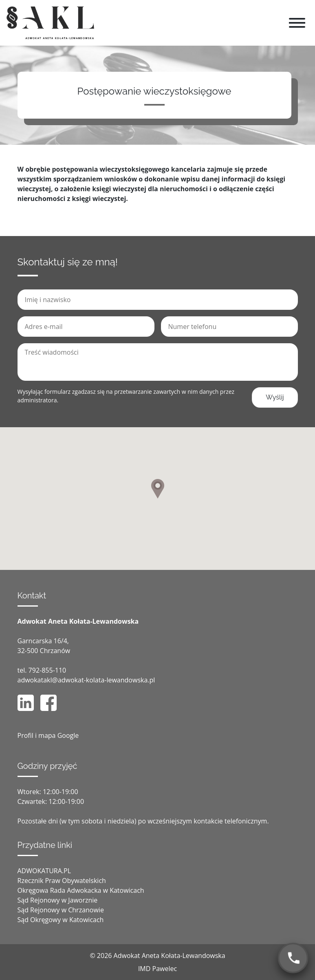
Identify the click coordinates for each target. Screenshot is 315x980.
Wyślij (275, 397)
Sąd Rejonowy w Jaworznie (58, 900)
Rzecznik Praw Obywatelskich (62, 881)
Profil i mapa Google (48, 735)
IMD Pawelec (157, 969)
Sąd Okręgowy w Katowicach (61, 920)
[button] (158, 489)
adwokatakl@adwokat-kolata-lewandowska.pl (86, 680)
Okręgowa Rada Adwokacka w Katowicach (81, 890)
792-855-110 (47, 670)
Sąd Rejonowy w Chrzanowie (61, 910)
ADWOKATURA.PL (44, 871)
